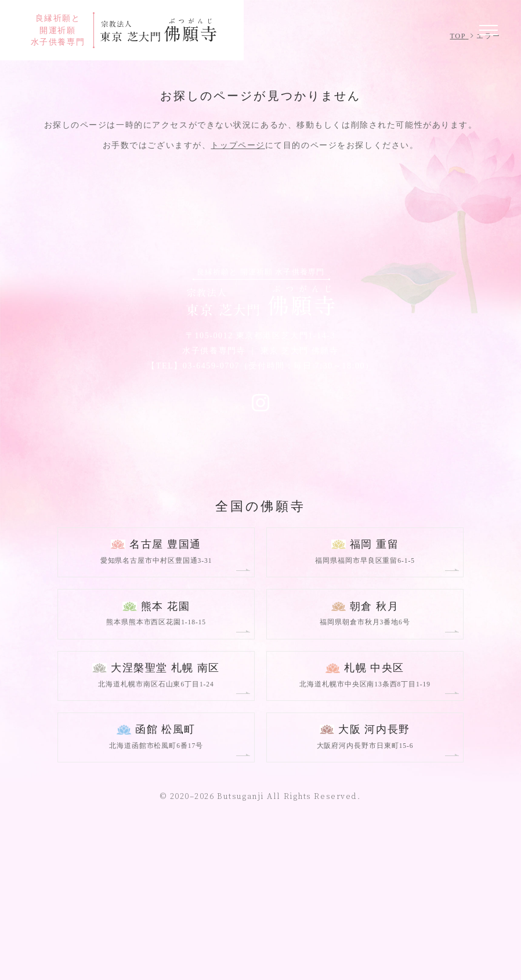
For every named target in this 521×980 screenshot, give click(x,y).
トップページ (238, 289)
